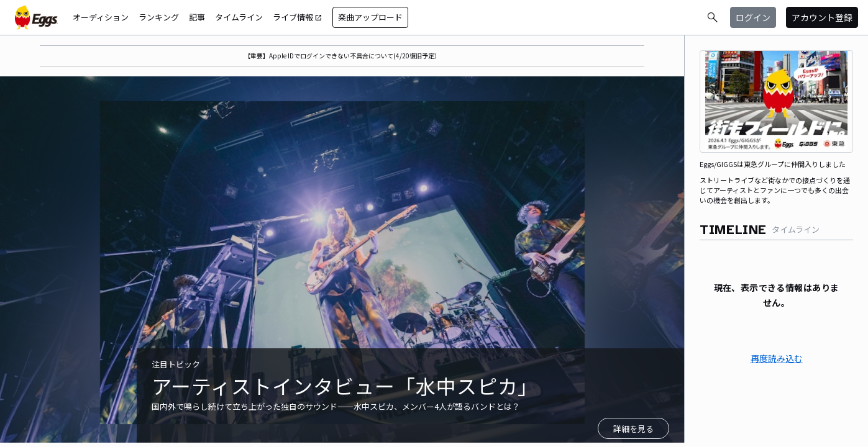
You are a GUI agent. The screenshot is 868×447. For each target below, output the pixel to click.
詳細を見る (633, 429)
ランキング (159, 17)
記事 (197, 17)
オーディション (101, 17)
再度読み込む (777, 358)
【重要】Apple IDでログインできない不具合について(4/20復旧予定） (342, 56)
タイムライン (239, 17)
